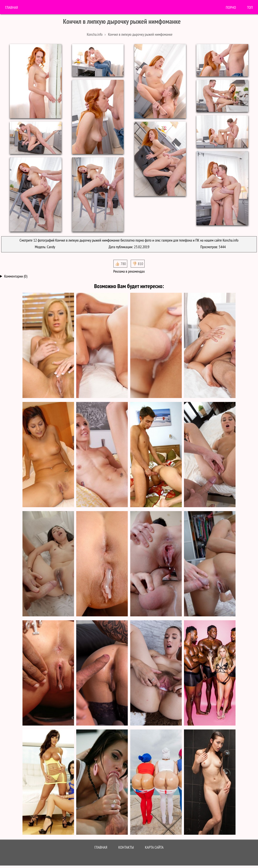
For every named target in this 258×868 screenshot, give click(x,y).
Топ (250, 7)
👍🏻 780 (120, 264)
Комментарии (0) (16, 276)
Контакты (126, 847)
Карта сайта (154, 847)
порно (231, 7)
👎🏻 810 (138, 264)
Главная (11, 7)
